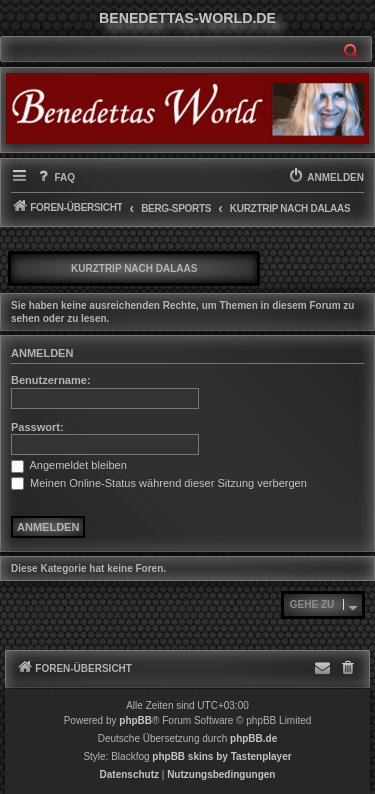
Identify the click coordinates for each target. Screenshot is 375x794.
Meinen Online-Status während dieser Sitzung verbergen (159, 483)
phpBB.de (253, 738)
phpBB (135, 720)
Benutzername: (51, 380)
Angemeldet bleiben (69, 465)
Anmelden (42, 353)
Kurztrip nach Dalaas (134, 268)
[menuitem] (55, 178)
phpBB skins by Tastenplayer (221, 756)
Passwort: (37, 427)
